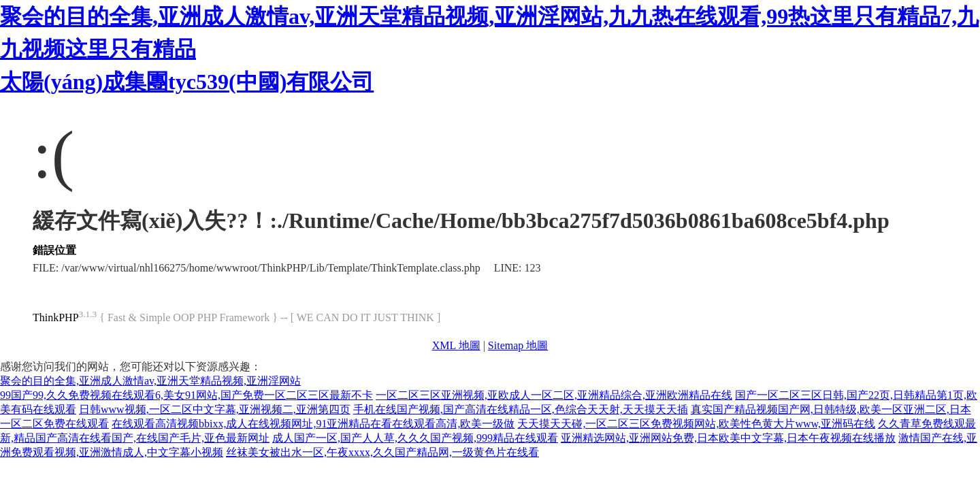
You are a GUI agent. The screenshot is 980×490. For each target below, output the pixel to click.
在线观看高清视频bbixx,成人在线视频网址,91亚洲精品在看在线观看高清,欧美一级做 (313, 424)
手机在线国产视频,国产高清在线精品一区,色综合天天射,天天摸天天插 (521, 409)
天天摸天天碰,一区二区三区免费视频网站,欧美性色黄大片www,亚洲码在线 (696, 424)
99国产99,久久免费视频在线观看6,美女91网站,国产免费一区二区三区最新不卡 (186, 395)
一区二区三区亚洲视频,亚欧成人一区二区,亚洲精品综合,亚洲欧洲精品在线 (554, 395)
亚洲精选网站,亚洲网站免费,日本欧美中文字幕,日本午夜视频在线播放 (728, 438)
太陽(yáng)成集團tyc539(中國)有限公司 (187, 82)
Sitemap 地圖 (518, 345)
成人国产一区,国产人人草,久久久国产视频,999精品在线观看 (415, 438)
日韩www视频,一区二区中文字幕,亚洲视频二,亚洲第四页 (215, 409)
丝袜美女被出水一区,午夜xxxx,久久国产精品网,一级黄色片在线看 (382, 452)
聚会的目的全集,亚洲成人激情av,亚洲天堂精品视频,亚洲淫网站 (150, 381)
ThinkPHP (56, 317)
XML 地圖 (456, 345)
